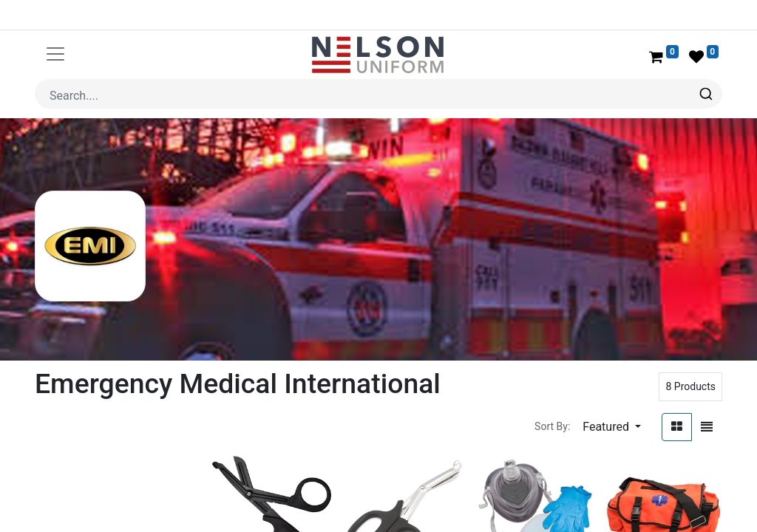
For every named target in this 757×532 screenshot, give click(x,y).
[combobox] (378, 94)
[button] (612, 427)
